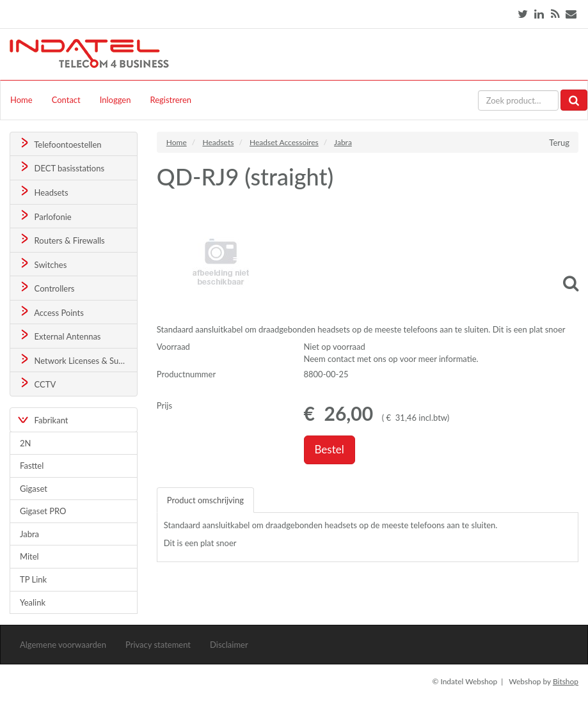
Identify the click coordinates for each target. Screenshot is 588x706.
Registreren (171, 100)
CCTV (37, 383)
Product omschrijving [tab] (205, 500)
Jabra (29, 534)
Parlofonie (45, 216)
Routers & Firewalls (61, 239)
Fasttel (32, 466)
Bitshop (566, 681)
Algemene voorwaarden (63, 645)
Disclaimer (229, 645)
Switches (43, 264)
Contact (66, 100)
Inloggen (115, 100)
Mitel (29, 556)
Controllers (46, 287)
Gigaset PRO (43, 511)
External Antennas (60, 335)
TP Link (33, 579)
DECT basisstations (61, 167)
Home (21, 100)
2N (25, 443)
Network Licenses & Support (78, 360)
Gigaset (34, 489)
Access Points (51, 312)
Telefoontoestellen (60, 144)
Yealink (33, 602)
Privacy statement (158, 645)
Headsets (43, 192)
